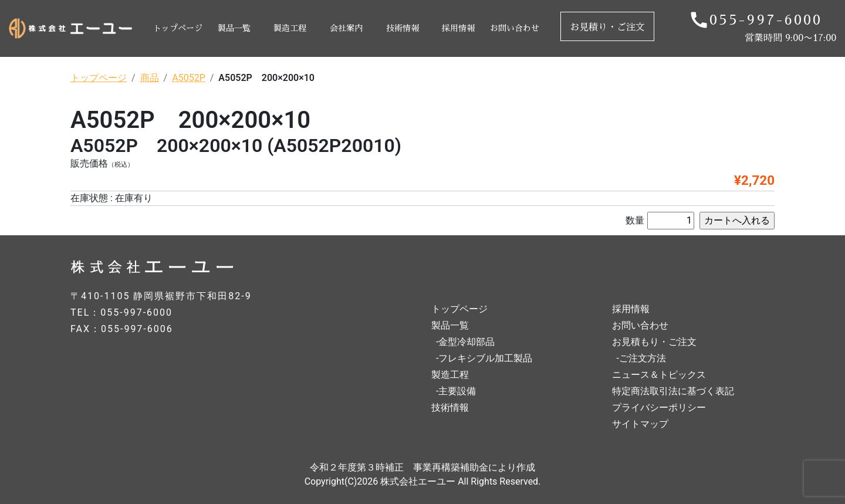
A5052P (189, 78)
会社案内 (346, 28)
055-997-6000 (766, 20)
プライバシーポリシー (659, 407)
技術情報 (403, 28)
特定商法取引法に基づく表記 (673, 391)
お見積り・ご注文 (607, 28)
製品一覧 (234, 28)
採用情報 (458, 28)
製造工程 (290, 28)
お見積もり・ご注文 (654, 342)
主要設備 (457, 391)
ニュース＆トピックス (659, 375)
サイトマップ (640, 424)
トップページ (178, 28)
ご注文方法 (643, 358)
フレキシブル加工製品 (485, 358)
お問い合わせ (515, 28)
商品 (150, 78)
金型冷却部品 (467, 342)
